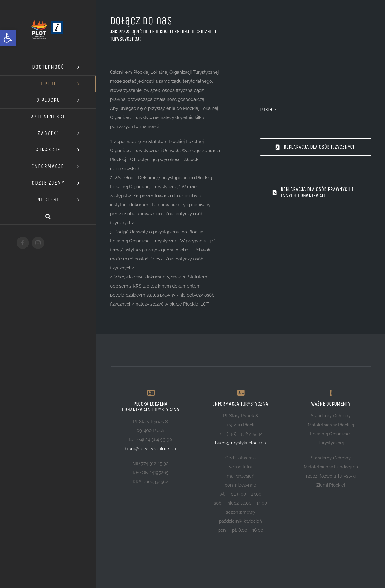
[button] (8, 38)
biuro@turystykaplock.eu (150, 449)
